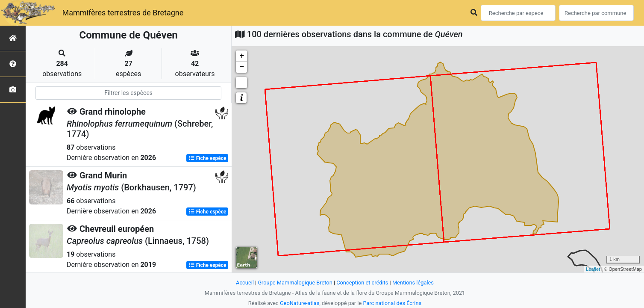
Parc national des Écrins (392, 303)
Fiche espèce (207, 158)
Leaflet (593, 269)
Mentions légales (413, 283)
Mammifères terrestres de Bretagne (123, 13)
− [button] (242, 67)
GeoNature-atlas (300, 303)
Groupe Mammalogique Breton (295, 283)
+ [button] (242, 56)
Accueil (245, 283)
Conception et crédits (362, 283)
